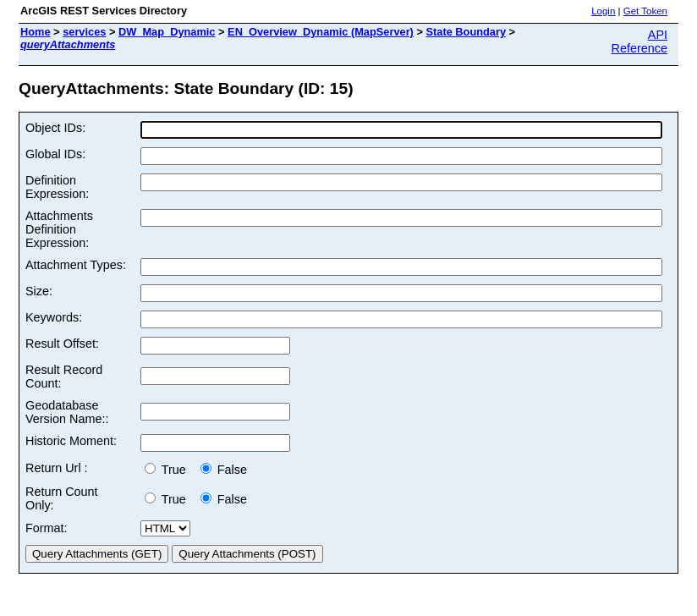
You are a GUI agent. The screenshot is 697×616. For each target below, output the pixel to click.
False (224, 470)
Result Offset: (62, 344)
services (84, 32)
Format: (47, 528)
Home (36, 32)
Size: (39, 291)
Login (603, 11)
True (169, 470)
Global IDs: (55, 154)
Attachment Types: (76, 265)
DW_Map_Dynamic (167, 32)
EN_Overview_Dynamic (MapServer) (321, 32)
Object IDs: (55, 128)
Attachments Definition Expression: (59, 229)
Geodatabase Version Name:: (67, 412)
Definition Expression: (57, 187)
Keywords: (54, 317)
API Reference (639, 41)
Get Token (645, 11)
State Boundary (466, 32)
